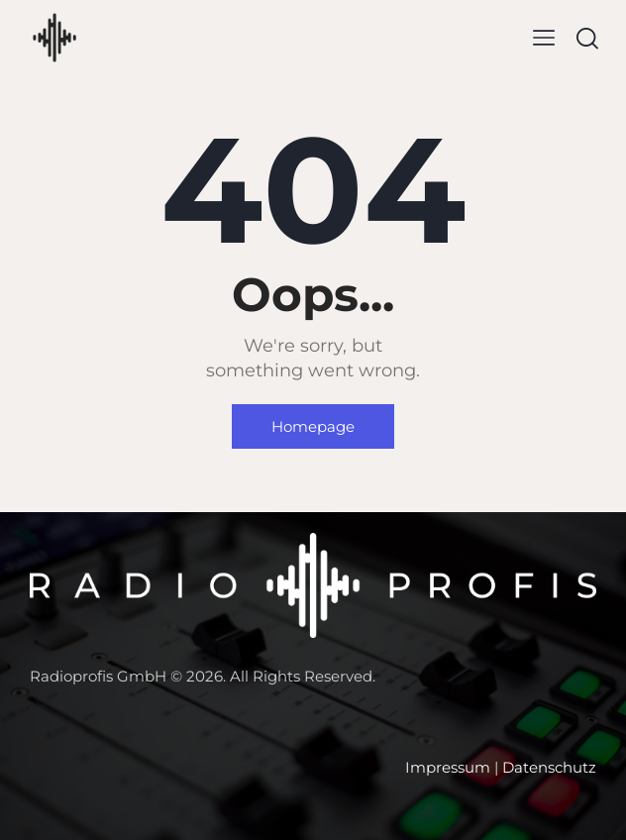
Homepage (313, 426)
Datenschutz (549, 767)
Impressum (448, 767)
